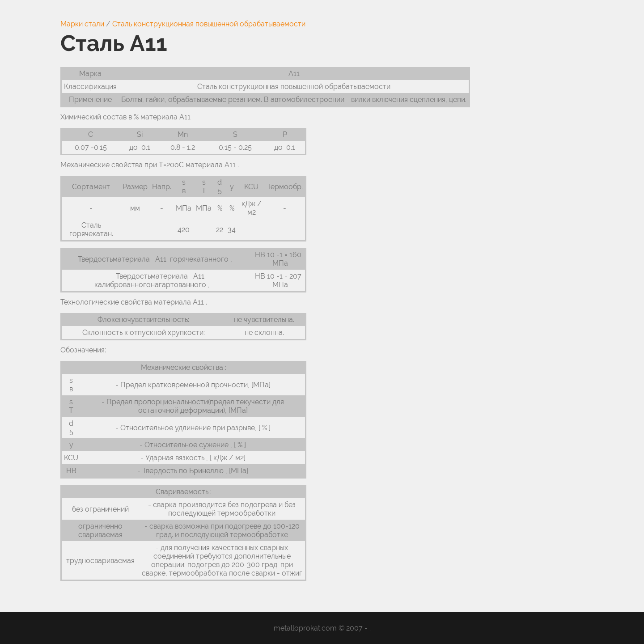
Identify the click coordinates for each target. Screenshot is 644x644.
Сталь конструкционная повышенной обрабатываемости (209, 24)
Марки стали (82, 24)
